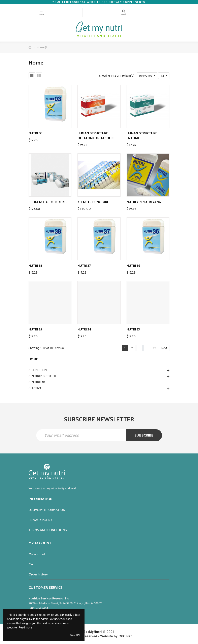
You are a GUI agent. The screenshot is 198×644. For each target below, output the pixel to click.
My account (37, 554)
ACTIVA (37, 388)
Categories (41, 11)
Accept (75, 635)
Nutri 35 (35, 329)
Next (164, 348)
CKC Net (125, 636)
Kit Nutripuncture (93, 202)
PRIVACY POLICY (41, 520)
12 (155, 348)
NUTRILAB (38, 382)
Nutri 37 (84, 266)
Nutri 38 (35, 266)
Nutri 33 (133, 329)
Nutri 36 (133, 266)
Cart (31, 564)
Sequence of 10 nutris (48, 202)
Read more (25, 627)
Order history (38, 574)
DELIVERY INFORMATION (47, 510)
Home (33, 359)
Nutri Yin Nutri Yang (144, 202)
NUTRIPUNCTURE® (44, 376)
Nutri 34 (84, 329)
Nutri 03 (36, 133)
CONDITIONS (40, 370)
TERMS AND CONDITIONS (48, 530)
